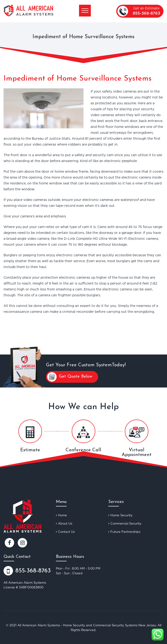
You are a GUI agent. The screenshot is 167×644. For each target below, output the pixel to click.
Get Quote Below (70, 377)
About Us (64, 523)
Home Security (120, 515)
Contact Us (65, 532)
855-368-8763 (146, 13)
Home (61, 515)
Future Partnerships (124, 532)
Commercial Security (125, 523)
